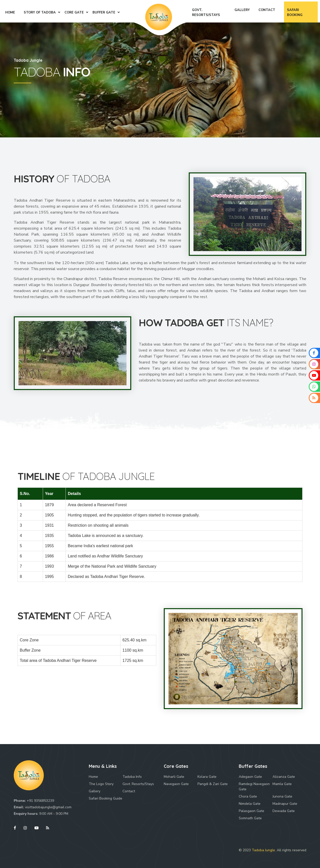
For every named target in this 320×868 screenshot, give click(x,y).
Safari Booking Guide (105, 798)
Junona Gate (282, 796)
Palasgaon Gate (251, 811)
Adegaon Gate (250, 777)
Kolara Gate (207, 777)
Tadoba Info (132, 777)
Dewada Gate (284, 811)
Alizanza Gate (284, 777)
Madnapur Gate (285, 804)
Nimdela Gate (250, 804)
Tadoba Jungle (263, 850)
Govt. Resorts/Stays (138, 784)
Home (93, 777)
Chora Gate (248, 796)
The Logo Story (101, 784)
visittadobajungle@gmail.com (48, 807)
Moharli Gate (174, 777)
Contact (129, 791)
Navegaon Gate (176, 784)
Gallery (94, 791)
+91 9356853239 (40, 801)
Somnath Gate (250, 818)
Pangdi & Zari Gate (213, 784)
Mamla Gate (282, 784)
